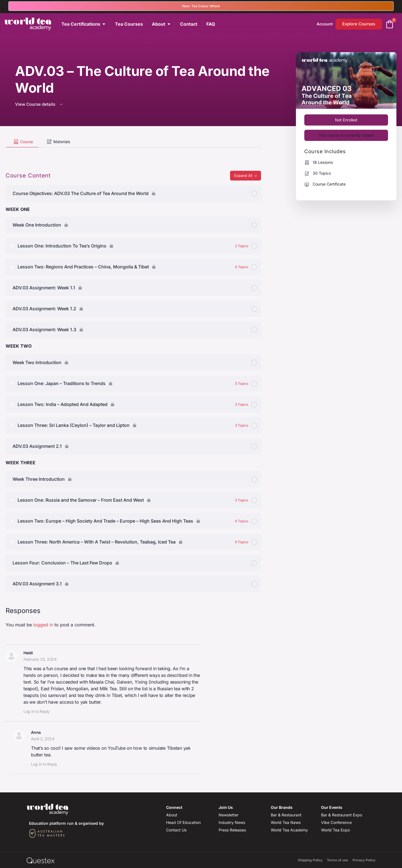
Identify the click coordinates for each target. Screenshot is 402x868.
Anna (36, 732)
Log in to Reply (37, 711)
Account (325, 24)
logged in (43, 625)
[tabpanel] (133, 152)
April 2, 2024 (43, 739)
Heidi (28, 653)
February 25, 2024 (40, 659)
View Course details (39, 104)
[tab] (22, 142)
